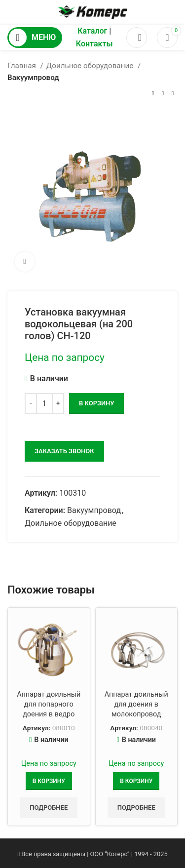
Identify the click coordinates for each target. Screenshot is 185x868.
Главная (23, 66)
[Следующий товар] (173, 94)
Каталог (92, 31)
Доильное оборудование (91, 66)
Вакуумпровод (33, 78)
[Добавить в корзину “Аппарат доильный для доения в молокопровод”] (136, 781)
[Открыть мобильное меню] (35, 38)
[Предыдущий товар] (153, 94)
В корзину (96, 403)
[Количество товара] (44, 403)
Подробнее (49, 808)
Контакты (94, 44)
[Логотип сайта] (93, 12)
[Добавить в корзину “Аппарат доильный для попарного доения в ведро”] (49, 781)
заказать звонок (64, 451)
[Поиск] (137, 38)
